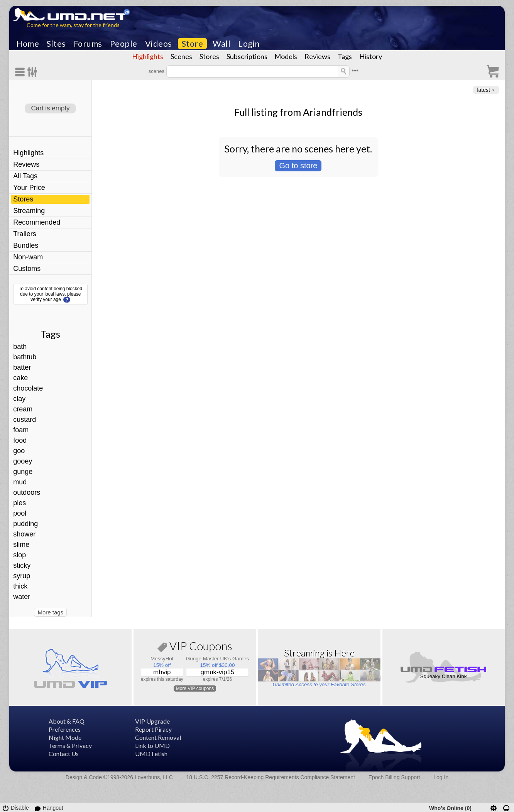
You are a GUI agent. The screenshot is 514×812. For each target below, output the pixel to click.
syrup (22, 576)
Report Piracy (153, 729)
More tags (50, 612)
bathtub (25, 357)
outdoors (27, 492)
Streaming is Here (319, 653)
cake (20, 378)
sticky (22, 565)
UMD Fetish (151, 754)
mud (20, 482)
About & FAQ (67, 721)
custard (25, 420)
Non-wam (28, 257)
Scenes (181, 56)
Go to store (298, 166)
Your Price (29, 188)
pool (20, 513)
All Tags (25, 176)
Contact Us (64, 754)
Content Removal (158, 737)
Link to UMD (152, 745)
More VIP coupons (195, 689)
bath (20, 347)
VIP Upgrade (152, 721)
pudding (25, 524)
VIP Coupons (195, 647)
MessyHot (162, 659)
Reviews (317, 56)
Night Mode (65, 737)
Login (249, 44)
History (371, 56)
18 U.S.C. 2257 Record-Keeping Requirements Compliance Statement (271, 777)
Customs (27, 269)
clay (19, 399)
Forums (88, 44)
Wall (221, 44)
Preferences (65, 729)
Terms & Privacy (70, 745)
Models (286, 56)
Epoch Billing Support (394, 777)
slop (19, 555)
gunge (23, 472)
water (22, 597)
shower (24, 534)
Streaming (29, 211)
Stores (209, 56)
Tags (345, 56)
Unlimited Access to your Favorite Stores (319, 684)
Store (193, 44)
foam (21, 430)
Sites (56, 44)
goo (19, 451)
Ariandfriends (333, 112)
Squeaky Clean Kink (444, 676)
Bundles (26, 245)
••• (355, 70)
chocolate (28, 388)
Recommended (37, 222)
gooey (23, 461)
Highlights (148, 56)
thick (20, 586)
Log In (441, 777)
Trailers (25, 234)
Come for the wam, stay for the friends (73, 25)
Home (28, 44)
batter (22, 367)
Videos (159, 44)
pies (19, 503)
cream (23, 409)
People (124, 44)
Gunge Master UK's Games (217, 659)
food (20, 440)
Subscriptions (247, 56)
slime (21, 545)
